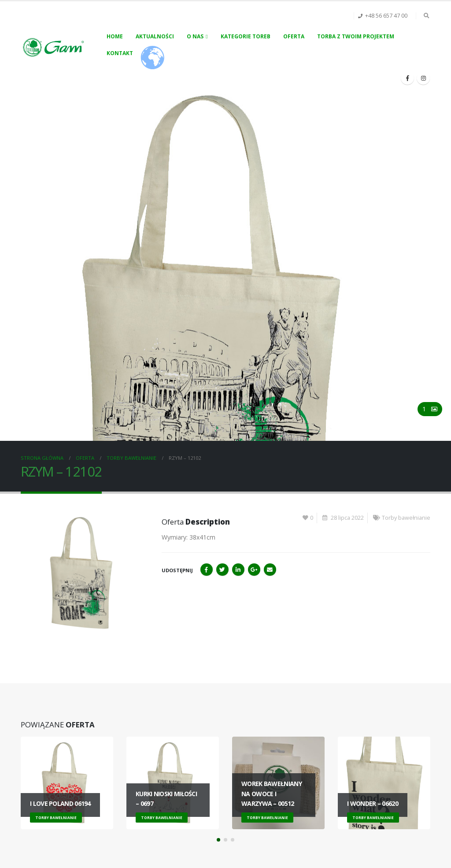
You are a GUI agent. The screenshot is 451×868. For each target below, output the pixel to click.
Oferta (294, 36)
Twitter (222, 570)
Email (270, 570)
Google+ (254, 570)
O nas (195, 36)
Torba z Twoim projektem (356, 36)
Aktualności (155, 36)
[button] (218, 840)
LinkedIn (238, 570)
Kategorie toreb (246, 36)
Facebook (207, 570)
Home (115, 36)
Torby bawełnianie (406, 518)
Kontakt (120, 53)
